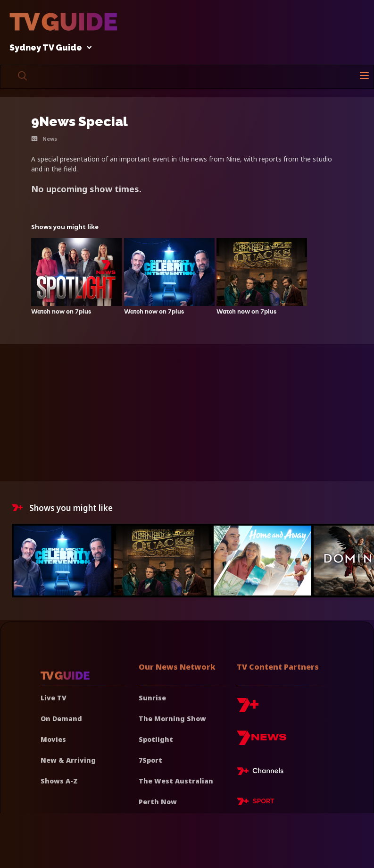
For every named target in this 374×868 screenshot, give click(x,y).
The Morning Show (172, 719)
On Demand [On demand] (61, 719)
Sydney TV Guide (48, 48)
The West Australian (176, 781)
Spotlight (156, 739)
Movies (53, 739)
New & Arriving (68, 760)
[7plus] (248, 709)
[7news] (262, 741)
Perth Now (158, 802)
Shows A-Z (59, 781)
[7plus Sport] (256, 803)
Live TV (54, 698)
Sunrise (152, 698)
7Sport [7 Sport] (150, 760)
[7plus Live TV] (263, 773)
